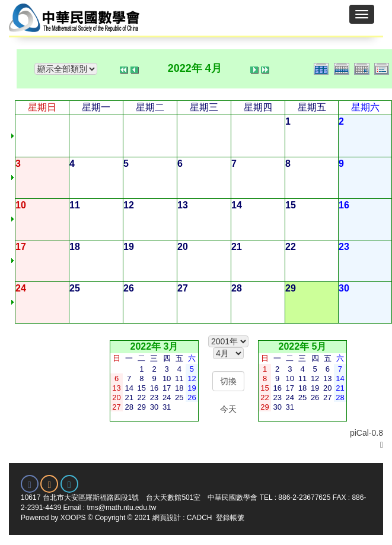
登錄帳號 (230, 518)
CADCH (200, 518)
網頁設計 (167, 518)
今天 (228, 409)
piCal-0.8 (366, 433)
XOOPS (73, 518)
